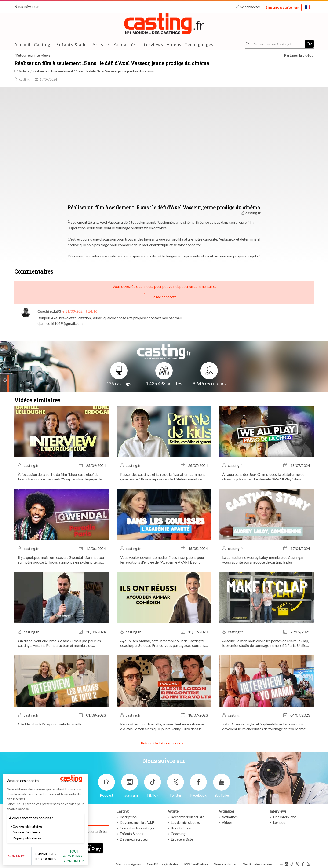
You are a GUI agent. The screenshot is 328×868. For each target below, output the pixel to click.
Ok (309, 44)
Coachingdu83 (49, 311)
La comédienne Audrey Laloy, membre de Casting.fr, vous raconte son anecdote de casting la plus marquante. (263, 560)
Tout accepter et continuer (85, 856)
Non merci (19, 856)
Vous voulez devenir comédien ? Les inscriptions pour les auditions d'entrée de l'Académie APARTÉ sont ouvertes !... (162, 560)
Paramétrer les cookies (52, 856)
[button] (310, 7)
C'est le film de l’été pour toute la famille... (51, 724)
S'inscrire (283, 7)
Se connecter (249, 7)
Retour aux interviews (33, 55)
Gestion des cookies (258, 863)
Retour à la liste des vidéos (162, 743)
